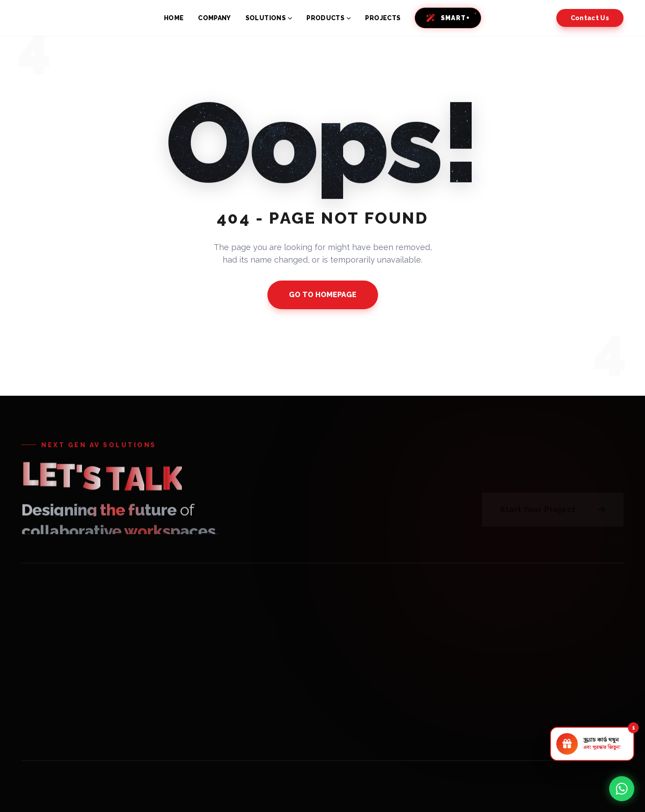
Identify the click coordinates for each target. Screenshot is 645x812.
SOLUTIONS (269, 18)
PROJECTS (383, 18)
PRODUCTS (329, 18)
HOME (174, 18)
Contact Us (590, 18)
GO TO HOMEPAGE (323, 295)
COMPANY (214, 18)
